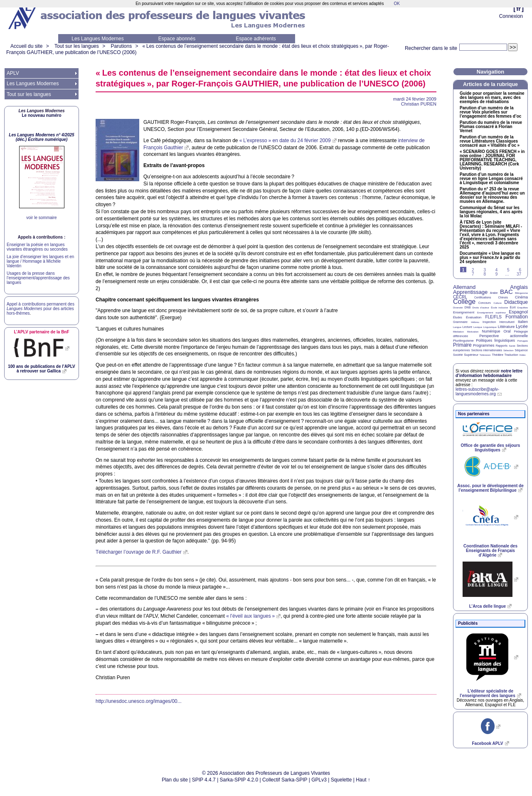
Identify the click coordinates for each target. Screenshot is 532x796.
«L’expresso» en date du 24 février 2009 (285, 140)
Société (458, 355)
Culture (497, 303)
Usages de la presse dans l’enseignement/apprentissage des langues (38, 278)
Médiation (458, 332)
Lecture (467, 327)
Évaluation (474, 317)
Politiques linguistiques (495, 340)
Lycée (522, 326)
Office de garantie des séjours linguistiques (491, 448)
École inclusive (499, 308)
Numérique (491, 331)
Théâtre (498, 355)
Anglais (519, 287)
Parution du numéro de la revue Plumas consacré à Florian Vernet (491, 127)
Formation (517, 317)
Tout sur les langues (77, 46)
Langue (457, 327)
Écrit (512, 307)
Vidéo (522, 355)
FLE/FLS (493, 317)
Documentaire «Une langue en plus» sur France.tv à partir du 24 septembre (490, 258)
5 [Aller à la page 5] (508, 270)
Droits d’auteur (481, 308)
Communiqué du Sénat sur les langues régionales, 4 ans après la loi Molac (491, 212)
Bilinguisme (521, 293)
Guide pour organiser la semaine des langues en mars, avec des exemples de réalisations (492, 98)
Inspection (489, 322)
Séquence (521, 350)
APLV (13, 73)
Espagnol (518, 312)
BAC (506, 292)
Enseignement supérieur (491, 313)
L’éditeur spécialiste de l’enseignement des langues (487, 693)
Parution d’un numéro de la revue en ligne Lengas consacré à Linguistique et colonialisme (491, 179)
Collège (464, 302)
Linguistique (490, 327)
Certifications (483, 297)
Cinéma (521, 297)
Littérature (506, 327)
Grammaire (460, 322)
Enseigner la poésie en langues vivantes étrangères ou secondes (37, 247)
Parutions (121, 46)
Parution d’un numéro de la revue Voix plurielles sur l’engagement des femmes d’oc (490, 112)
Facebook (487, 743)
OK (397, 4)
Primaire (462, 345)
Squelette (341, 780)
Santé (512, 346)
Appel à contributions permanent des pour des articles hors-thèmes (41, 309)
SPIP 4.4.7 (204, 780)
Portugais (523, 341)
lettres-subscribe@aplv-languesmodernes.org (477, 392)
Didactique (516, 302)
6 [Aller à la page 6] (520, 270)
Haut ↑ (363, 780)
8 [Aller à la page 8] (485, 274)
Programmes (484, 345)
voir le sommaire (41, 218)
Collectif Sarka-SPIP (285, 780)
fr (518, 9)
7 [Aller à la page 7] (473, 274)
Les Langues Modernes (97, 39)
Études (458, 317)
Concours (485, 303)
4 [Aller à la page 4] (497, 270)
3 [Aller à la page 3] (485, 270)
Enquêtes (523, 308)
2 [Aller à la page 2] (473, 270)
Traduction (511, 355)
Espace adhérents (256, 39)
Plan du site (175, 780)
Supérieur (471, 355)
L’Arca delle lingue (488, 606)
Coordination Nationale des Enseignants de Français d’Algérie (490, 551)
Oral (507, 331)
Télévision (485, 355)
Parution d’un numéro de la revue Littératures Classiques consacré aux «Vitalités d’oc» (490, 141)
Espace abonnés (177, 39)
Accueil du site (26, 46)
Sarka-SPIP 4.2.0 (239, 780)
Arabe (494, 293)
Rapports (502, 346)
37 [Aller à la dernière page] (519, 274)
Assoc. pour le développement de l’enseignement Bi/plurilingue (490, 488)
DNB (468, 307)
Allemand (464, 287)
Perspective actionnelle (504, 336)
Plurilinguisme (463, 341)
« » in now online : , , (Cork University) (492, 160)
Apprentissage (470, 292)
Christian (419, 104)
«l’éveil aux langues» (250, 616)
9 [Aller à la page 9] (497, 274)
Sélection (509, 350)
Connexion (511, 16)
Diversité (458, 308)
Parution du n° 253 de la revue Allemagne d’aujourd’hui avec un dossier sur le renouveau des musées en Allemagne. (492, 195)
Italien (523, 322)
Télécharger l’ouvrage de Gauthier (139, 552)
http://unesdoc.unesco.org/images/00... (139, 701)
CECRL (460, 297)
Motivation (473, 332)
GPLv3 (319, 780)
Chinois (503, 297)
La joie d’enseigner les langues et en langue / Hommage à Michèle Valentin (40, 261)
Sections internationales (487, 350)
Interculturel (507, 322)
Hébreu (475, 322)
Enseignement (464, 312)
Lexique (478, 327)
